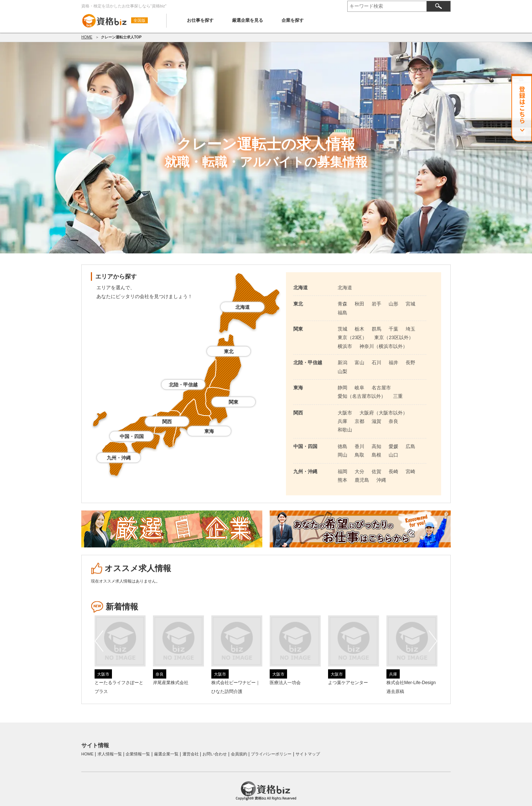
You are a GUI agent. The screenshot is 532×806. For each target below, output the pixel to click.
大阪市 (345, 413)
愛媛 (393, 446)
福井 (393, 363)
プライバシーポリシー (271, 754)
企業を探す (293, 20)
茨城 (342, 329)
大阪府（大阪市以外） (383, 413)
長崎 (393, 472)
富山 (359, 363)
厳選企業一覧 (166, 754)
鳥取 (359, 455)
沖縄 (381, 480)
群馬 (376, 329)
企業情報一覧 (138, 754)
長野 (410, 363)
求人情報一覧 (110, 754)
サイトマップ (308, 754)
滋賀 (376, 421)
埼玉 (410, 329)
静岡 (342, 388)
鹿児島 (362, 480)
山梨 (342, 371)
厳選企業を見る (248, 20)
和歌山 (345, 430)
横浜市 (345, 346)
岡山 (342, 455)
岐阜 (359, 388)
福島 (342, 313)
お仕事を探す (200, 20)
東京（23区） (352, 337)
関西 (167, 422)
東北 (229, 351)
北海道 (243, 307)
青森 (342, 304)
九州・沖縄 (119, 458)
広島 (410, 446)
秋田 (359, 304)
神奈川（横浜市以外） (383, 346)
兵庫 (342, 421)
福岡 (342, 472)
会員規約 (239, 754)
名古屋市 (381, 388)
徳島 (342, 446)
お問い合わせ (215, 754)
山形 (393, 304)
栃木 (359, 329)
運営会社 (191, 754)
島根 (376, 455)
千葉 (393, 329)
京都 (359, 421)
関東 (233, 402)
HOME (87, 37)
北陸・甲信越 (183, 385)
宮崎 (410, 472)
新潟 (342, 363)
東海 (209, 431)
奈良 (393, 421)
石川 (376, 363)
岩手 (376, 304)
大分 (359, 472)
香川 (359, 446)
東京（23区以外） (394, 337)
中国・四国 (132, 436)
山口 (393, 455)
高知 (376, 446)
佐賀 (376, 472)
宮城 (410, 304)
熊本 (342, 480)
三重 (398, 396)
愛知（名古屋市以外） (362, 396)
